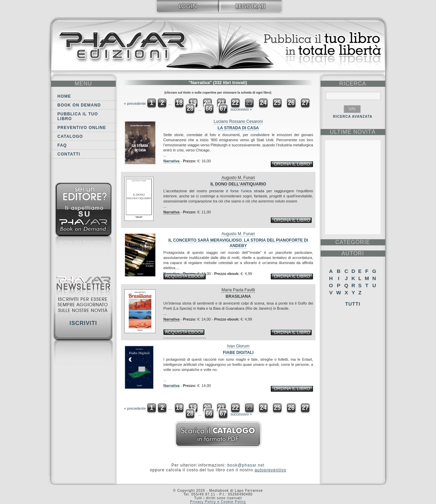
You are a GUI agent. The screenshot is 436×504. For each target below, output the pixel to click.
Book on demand (79, 105)
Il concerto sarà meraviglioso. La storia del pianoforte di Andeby (238, 243)
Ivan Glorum (238, 346)
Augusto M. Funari (238, 178)
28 (190, 109)
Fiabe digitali (238, 353)
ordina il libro (292, 164)
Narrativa (172, 161)
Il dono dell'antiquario (238, 184)
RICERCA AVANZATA (353, 117)
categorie (353, 242)
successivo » (241, 109)
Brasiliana (238, 296)
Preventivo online (82, 128)
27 (305, 103)
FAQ (62, 145)
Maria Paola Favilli (238, 290)
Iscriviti (83, 323)
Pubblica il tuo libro (78, 116)
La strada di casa (238, 128)
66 (209, 109)
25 (277, 103)
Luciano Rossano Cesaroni (238, 121)
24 (263, 103)
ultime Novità (353, 132)
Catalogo (70, 136)
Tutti (353, 304)
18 (179, 103)
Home (64, 96)
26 (291, 103)
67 (223, 109)
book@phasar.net (246, 465)
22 (235, 103)
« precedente (135, 103)
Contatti (69, 154)
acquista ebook (184, 276)
